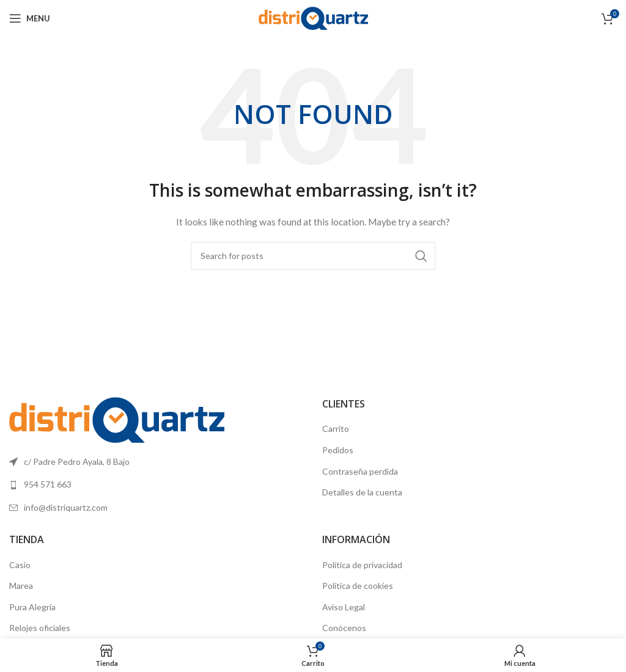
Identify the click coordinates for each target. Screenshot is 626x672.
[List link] (156, 484)
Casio (20, 565)
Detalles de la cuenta (362, 492)
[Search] (313, 256)
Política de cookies (358, 586)
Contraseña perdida (360, 471)
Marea (21, 586)
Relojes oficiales (40, 628)
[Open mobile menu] (30, 18)
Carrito (336, 429)
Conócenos (344, 628)
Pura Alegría (32, 607)
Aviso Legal (344, 607)
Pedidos (338, 450)
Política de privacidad (362, 565)
